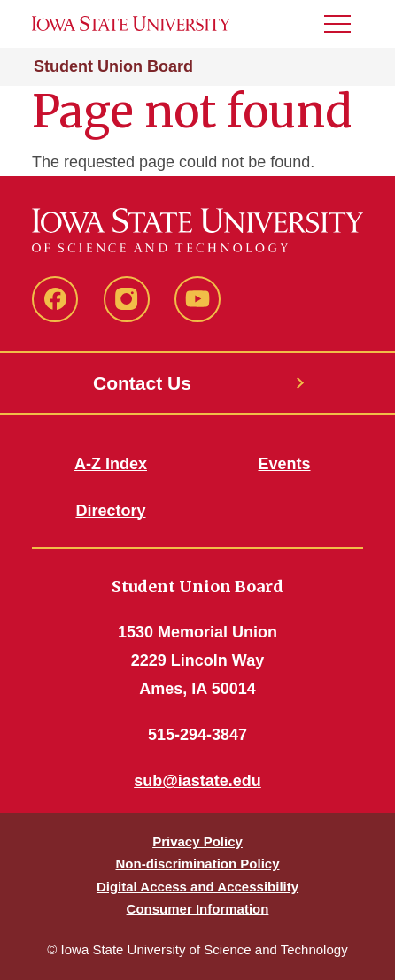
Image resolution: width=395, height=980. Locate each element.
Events (284, 464)
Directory (110, 511)
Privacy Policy (197, 841)
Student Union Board (113, 66)
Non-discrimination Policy (197, 864)
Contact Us (142, 383)
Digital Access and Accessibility (197, 887)
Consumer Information (198, 909)
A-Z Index (111, 464)
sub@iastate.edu (197, 781)
